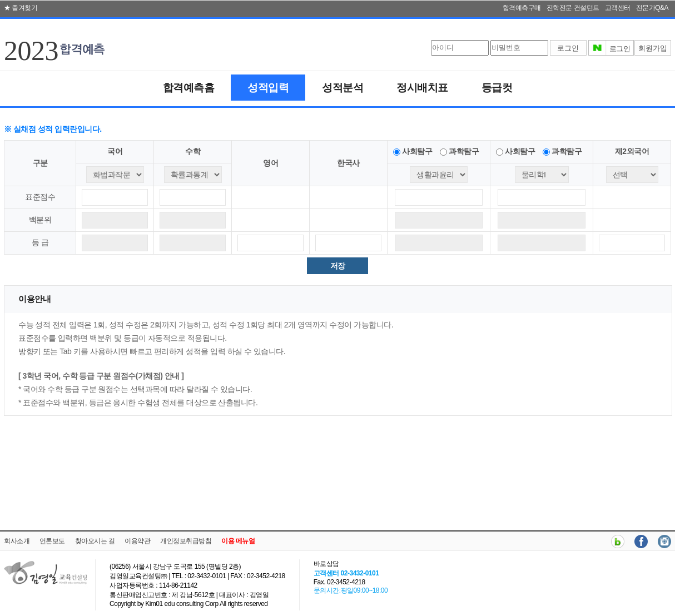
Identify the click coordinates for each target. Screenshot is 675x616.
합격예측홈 (189, 88)
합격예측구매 (522, 8)
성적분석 (343, 88)
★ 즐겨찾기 (21, 8)
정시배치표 (422, 88)
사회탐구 (417, 151)
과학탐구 (464, 151)
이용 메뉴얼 (238, 541)
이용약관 (137, 541)
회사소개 (17, 541)
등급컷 (497, 88)
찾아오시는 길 (95, 541)
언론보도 (52, 541)
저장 (338, 266)
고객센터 (618, 8)
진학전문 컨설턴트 (573, 8)
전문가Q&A (652, 8)
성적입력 (268, 88)
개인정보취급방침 (186, 541)
